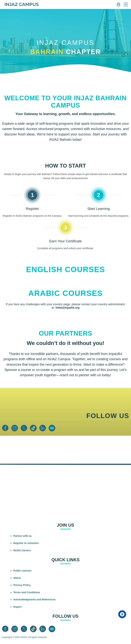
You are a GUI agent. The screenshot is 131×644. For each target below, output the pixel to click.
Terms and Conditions (27, 592)
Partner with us (22, 536)
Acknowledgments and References (34, 599)
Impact (17, 607)
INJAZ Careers (22, 550)
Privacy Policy (22, 585)
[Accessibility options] (122, 614)
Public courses (22, 571)
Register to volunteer (26, 543)
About (17, 578)
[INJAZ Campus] (22, 5)
